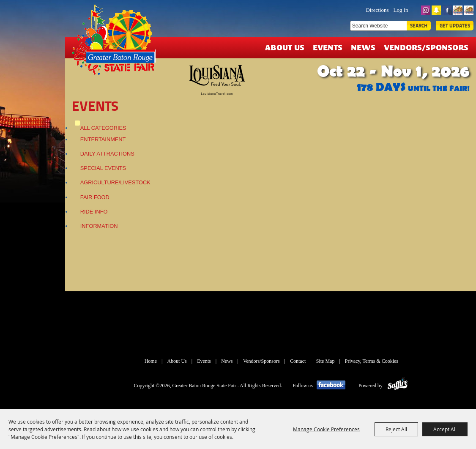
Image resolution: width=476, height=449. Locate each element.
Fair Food (95, 197)
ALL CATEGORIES (103, 128)
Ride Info (94, 212)
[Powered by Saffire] (398, 386)
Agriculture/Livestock (115, 182)
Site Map (326, 361)
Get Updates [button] (455, 26)
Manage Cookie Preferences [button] (326, 429)
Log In (401, 10)
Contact (298, 361)
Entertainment (103, 139)
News (363, 47)
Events (328, 47)
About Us (285, 47)
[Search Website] (378, 26)
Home (151, 361)
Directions (377, 10)
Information (99, 226)
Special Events (103, 168)
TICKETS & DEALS (322, 9)
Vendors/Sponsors (426, 47)
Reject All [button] (396, 429)
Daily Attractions (107, 154)
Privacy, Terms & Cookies (372, 361)
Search (419, 26)
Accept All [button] (445, 429)
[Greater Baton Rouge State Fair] (117, 44)
